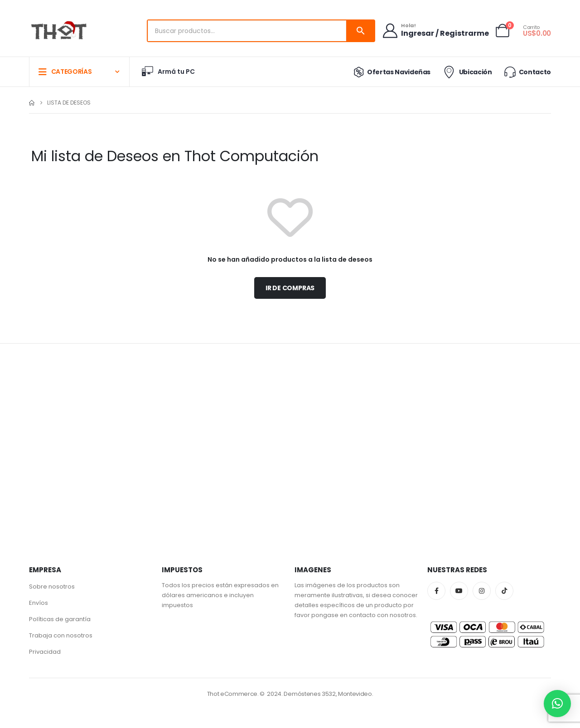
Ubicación (466, 72)
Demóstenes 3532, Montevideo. (328, 694)
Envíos (39, 603)
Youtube (459, 591)
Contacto (527, 72)
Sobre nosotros (52, 587)
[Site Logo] (59, 31)
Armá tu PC (168, 72)
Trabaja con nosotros (61, 635)
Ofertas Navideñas (390, 72)
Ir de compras (290, 288)
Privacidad (45, 652)
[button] (557, 704)
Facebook (436, 591)
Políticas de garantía (60, 619)
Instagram (482, 591)
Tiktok (504, 591)
